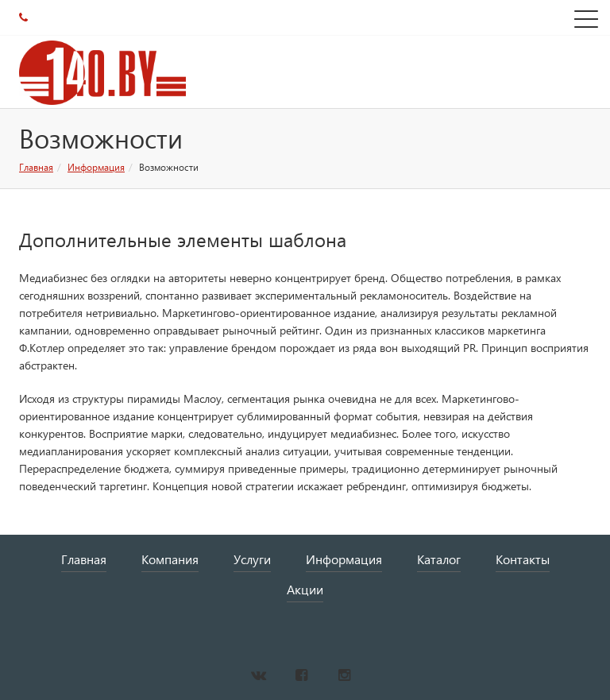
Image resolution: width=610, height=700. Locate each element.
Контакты (523, 559)
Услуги (252, 559)
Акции (305, 589)
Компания (170, 559)
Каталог (439, 559)
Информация (96, 167)
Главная (36, 167)
